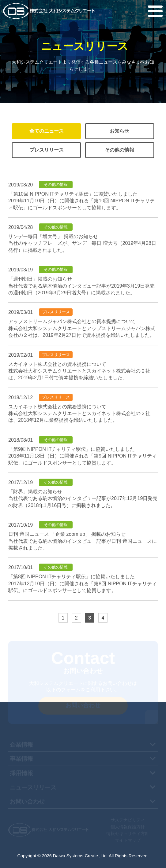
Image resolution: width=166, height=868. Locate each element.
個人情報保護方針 (128, 827)
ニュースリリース (33, 787)
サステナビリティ (128, 820)
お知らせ (119, 131)
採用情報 (21, 773)
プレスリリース (47, 150)
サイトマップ (128, 840)
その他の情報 (119, 150)
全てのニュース (47, 131)
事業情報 (21, 759)
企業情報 (21, 745)
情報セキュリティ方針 (128, 833)
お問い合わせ (27, 802)
